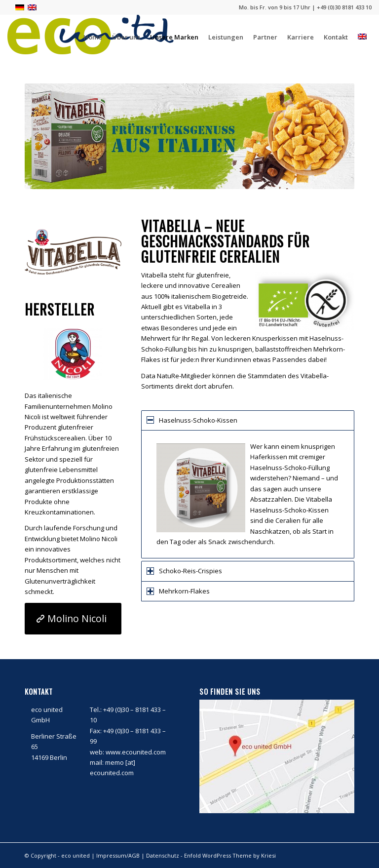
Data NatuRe (160, 376)
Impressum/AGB (118, 855)
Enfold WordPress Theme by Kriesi (230, 855)
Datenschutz (163, 855)
